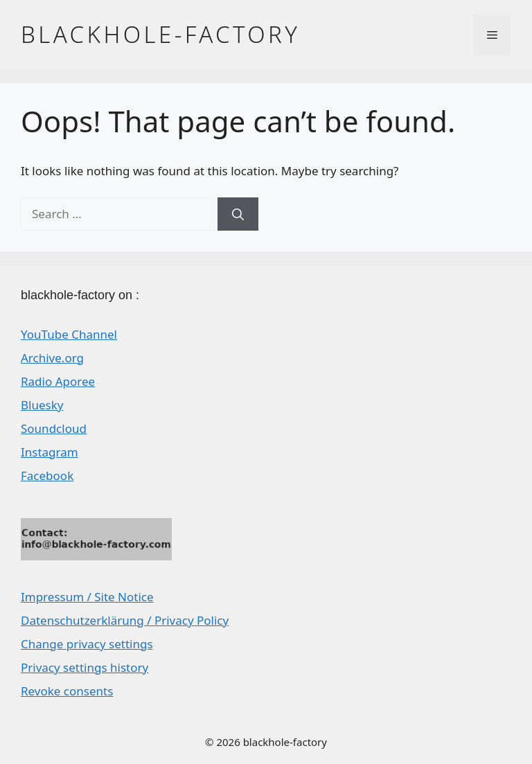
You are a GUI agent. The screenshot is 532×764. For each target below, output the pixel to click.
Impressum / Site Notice (87, 597)
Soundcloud (54, 428)
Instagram (50, 452)
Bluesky (42, 405)
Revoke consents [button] (67, 691)
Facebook (47, 476)
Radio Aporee (58, 381)
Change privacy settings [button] (87, 644)
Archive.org (52, 358)
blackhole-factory (160, 34)
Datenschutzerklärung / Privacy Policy (125, 620)
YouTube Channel (69, 334)
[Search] (238, 214)
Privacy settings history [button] (85, 667)
